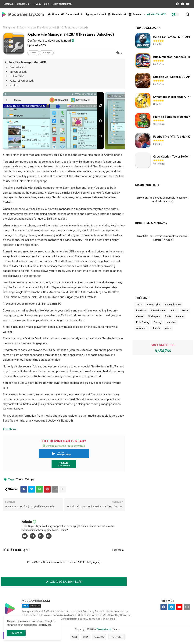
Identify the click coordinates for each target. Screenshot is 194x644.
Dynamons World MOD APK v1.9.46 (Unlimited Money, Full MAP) (172, 97)
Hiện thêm (118, 550)
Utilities (156, 328)
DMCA (85, 637)
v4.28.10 (64, 463)
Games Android (72, 14)
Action (174, 311)
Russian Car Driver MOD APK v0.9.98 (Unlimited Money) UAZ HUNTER (172, 77)
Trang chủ (9, 28)
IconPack (141, 311)
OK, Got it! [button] (16, 633)
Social (185, 311)
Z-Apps (21, 28)
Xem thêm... (10, 429)
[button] (188, 14)
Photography (153, 305)
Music (168, 328)
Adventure (142, 328)
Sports (168, 316)
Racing (158, 322)
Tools (33, 53)
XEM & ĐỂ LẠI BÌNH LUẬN (64, 582)
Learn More (45, 625)
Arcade (180, 316)
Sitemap (9, 4)
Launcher (171, 322)
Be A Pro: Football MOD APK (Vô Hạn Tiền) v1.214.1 (172, 37)
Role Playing (143, 322)
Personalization (173, 305)
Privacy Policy (41, 4)
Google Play (64, 454)
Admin (27, 522)
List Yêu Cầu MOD (63, 4)
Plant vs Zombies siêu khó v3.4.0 (172, 117)
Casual (140, 316)
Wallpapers (154, 316)
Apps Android (96, 14)
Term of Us (99, 637)
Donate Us (23, 4)
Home (53, 14)
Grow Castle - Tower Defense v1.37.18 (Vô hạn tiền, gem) (172, 157)
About (74, 637)
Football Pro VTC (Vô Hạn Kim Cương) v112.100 (172, 137)
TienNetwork (117, 14)
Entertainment (158, 311)
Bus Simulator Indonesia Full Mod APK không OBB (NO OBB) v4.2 (172, 57)
